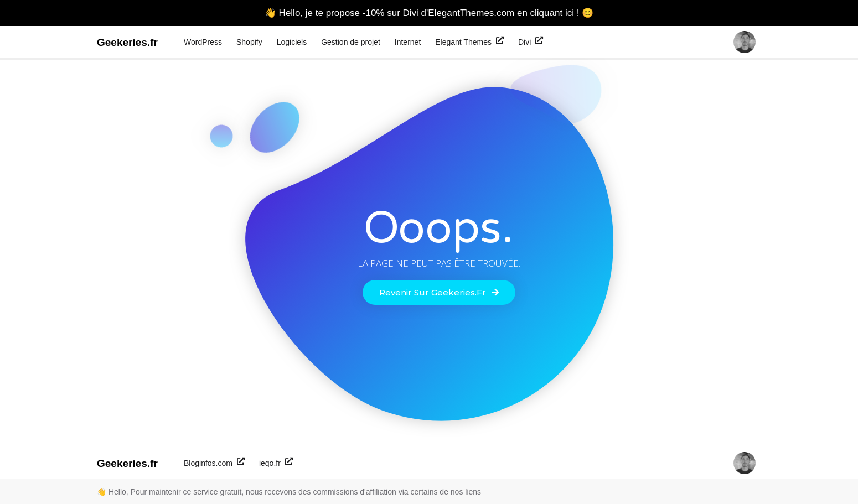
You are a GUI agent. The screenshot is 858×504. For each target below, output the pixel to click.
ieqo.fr (276, 463)
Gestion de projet (351, 42)
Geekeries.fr (127, 42)
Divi (531, 41)
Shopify (249, 42)
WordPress (203, 42)
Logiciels (292, 42)
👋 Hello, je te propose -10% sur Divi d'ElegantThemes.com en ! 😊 (429, 13)
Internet (408, 42)
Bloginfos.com (214, 463)
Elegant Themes (469, 41)
